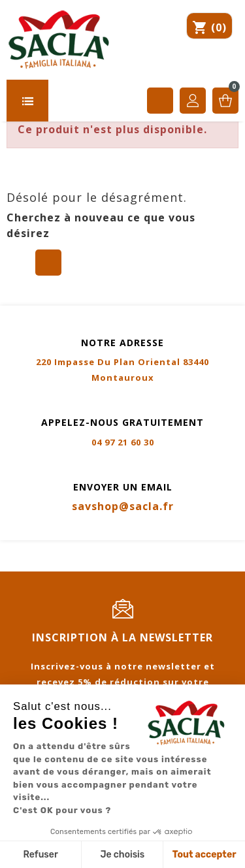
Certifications (192, 564)
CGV (116, 549)
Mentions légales (49, 549)
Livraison (163, 549)
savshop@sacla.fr (123, 506)
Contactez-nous (101, 564)
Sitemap (25, 564)
